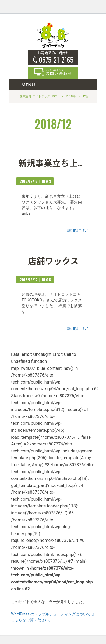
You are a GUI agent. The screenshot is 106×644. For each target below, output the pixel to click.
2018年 (71, 96)
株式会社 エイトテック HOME (39, 96)
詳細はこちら (79, 231)
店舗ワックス (53, 260)
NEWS (47, 181)
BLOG (47, 279)
